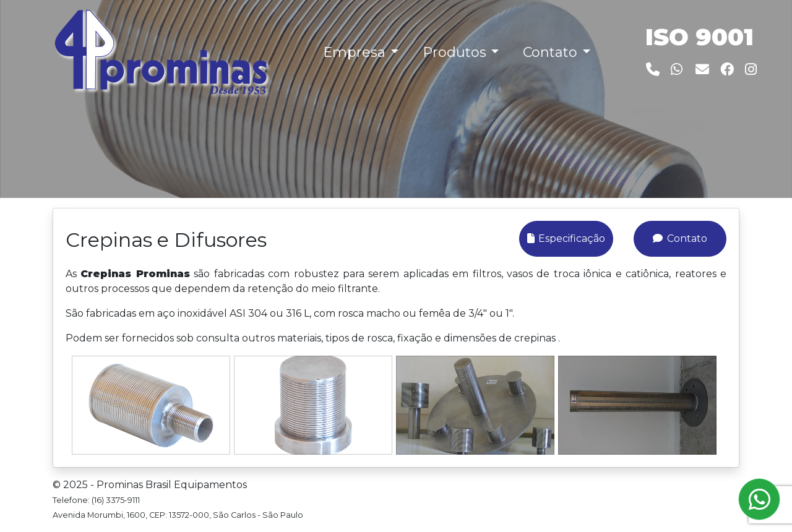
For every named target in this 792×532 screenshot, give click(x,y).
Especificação (566, 238)
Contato (680, 238)
